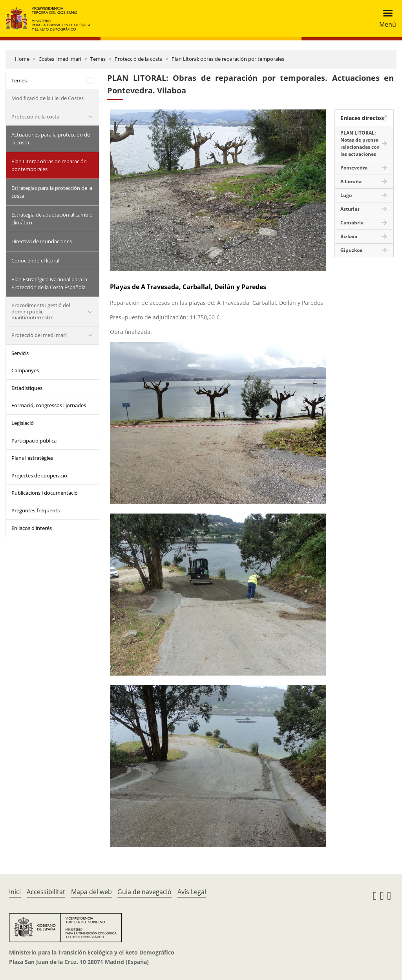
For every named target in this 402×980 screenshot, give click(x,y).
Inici (15, 892)
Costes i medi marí (60, 59)
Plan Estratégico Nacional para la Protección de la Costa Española (49, 283)
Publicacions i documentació (45, 493)
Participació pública (34, 441)
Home (22, 59)
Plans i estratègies (32, 458)
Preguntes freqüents (36, 510)
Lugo (346, 195)
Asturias (350, 209)
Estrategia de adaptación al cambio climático (52, 219)
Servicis (20, 353)
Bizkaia (349, 236)
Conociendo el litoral (35, 260)
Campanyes (25, 370)
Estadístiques (27, 388)
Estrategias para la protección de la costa (52, 192)
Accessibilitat (46, 892)
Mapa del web (91, 892)
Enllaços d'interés (32, 528)
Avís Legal (192, 892)
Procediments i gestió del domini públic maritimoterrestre (41, 311)
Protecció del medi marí (39, 335)
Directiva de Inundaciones (42, 241)
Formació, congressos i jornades (49, 405)
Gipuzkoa (351, 250)
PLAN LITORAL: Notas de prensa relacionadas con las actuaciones (360, 143)
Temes (98, 59)
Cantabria (352, 223)
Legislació (23, 423)
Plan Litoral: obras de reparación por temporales (228, 59)
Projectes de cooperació (39, 475)
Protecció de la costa (139, 59)
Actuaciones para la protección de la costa (51, 138)
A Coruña (351, 181)
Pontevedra (354, 168)
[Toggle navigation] (385, 19)
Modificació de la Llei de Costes (48, 98)
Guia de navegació (144, 892)
